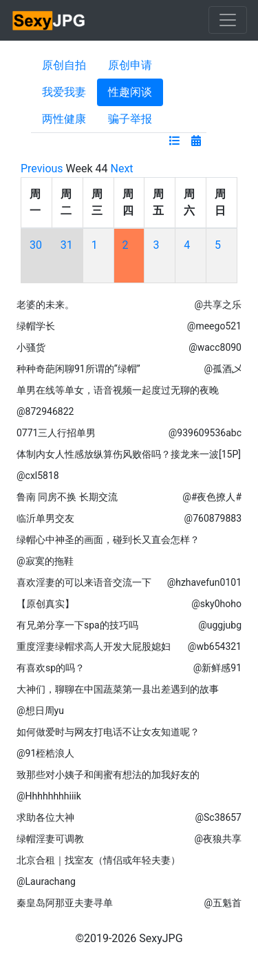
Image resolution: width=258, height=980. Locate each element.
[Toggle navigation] (228, 20)
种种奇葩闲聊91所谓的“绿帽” (78, 369)
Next (122, 169)
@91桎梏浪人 (45, 753)
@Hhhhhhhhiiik (49, 796)
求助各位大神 (45, 817)
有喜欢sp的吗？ (51, 668)
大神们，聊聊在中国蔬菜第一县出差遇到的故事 (118, 689)
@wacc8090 (215, 347)
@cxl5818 (38, 476)
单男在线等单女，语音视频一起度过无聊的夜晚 (118, 390)
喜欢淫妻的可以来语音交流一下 (84, 582)
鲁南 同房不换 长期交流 (67, 497)
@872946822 (45, 411)
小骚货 (31, 347)
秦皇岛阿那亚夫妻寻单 (65, 903)
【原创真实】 (45, 604)
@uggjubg (220, 625)
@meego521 (214, 326)
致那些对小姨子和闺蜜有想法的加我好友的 (108, 775)
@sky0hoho (216, 604)
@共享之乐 (218, 305)
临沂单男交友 (45, 518)
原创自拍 (64, 65)
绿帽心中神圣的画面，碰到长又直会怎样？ (108, 540)
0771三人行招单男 (56, 433)
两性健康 (64, 119)
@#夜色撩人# (212, 497)
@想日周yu (40, 711)
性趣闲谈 (130, 92)
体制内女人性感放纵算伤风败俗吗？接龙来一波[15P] (129, 454)
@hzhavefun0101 (204, 582)
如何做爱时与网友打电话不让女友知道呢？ (108, 732)
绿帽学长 (36, 326)
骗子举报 (130, 119)
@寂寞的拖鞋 (45, 561)
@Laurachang (46, 881)
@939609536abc (205, 433)
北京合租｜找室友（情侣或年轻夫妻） (98, 860)
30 (36, 245)
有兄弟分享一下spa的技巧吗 (77, 625)
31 (67, 245)
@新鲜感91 (217, 668)
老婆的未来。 (45, 305)
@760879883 (213, 518)
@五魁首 (223, 903)
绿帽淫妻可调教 (50, 839)
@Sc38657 (218, 817)
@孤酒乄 (223, 369)
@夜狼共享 (218, 839)
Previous (42, 169)
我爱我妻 (64, 92)
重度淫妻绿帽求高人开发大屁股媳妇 (94, 646)
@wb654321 (215, 646)
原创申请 (130, 65)
